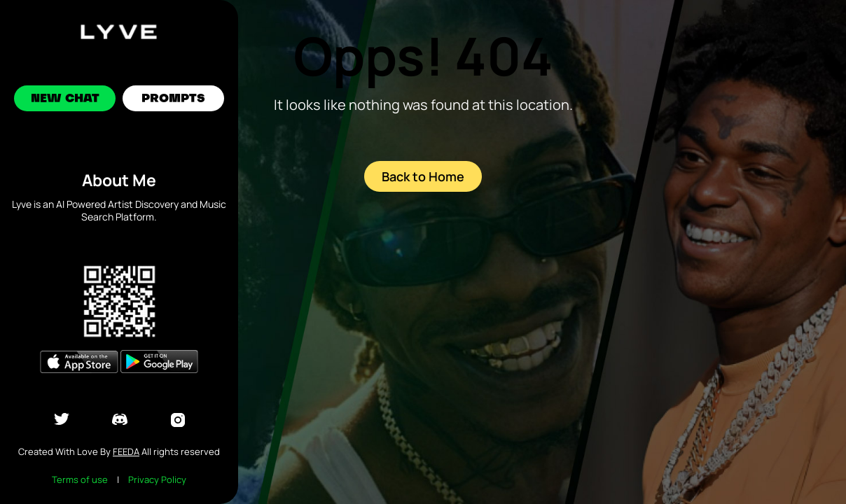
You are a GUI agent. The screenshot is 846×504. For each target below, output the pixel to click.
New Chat (65, 99)
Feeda (126, 451)
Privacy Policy (157, 479)
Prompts (173, 99)
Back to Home (423, 176)
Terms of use (80, 479)
